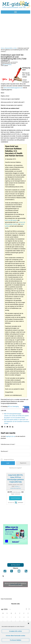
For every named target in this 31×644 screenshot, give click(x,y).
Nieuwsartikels (9, 48)
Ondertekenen (15, 498)
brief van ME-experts (11, 220)
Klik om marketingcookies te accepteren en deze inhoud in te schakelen (16, 584)
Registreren (23, 463)
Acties (15, 48)
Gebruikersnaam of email (8, 444)
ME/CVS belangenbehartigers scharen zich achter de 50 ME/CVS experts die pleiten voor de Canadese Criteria (16, 416)
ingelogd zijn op (10, 436)
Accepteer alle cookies (15, 631)
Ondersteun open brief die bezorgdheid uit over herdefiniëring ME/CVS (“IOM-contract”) (14, 58)
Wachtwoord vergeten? (15, 468)
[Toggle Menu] (15, 12)
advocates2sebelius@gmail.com (13, 88)
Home (2, 48)
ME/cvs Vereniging (7, 65)
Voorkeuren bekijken (15, 640)
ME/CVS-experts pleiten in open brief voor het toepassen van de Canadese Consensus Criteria (17, 421)
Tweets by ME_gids (15, 584)
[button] (28, 623)
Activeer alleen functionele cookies (15, 636)
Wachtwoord (5, 451)
